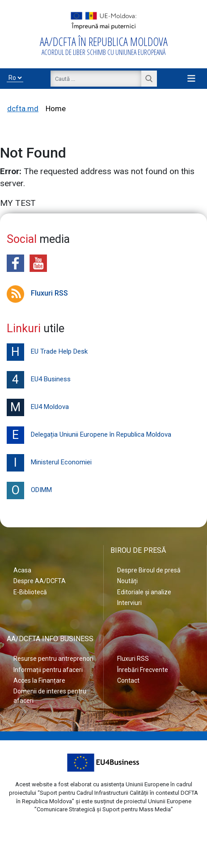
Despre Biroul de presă (149, 570)
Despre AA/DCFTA (40, 581)
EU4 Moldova (38, 407)
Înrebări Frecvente (143, 670)
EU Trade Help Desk (47, 352)
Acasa (22, 570)
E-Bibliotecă (30, 592)
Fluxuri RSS (37, 293)
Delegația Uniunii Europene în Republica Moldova (89, 435)
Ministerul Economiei (49, 463)
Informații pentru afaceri (48, 670)
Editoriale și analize (144, 592)
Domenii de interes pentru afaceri (50, 696)
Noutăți (127, 581)
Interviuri (129, 603)
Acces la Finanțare (39, 680)
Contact (128, 680)
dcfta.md (23, 108)
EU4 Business (39, 380)
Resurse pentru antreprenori (53, 659)
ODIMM (29, 490)
